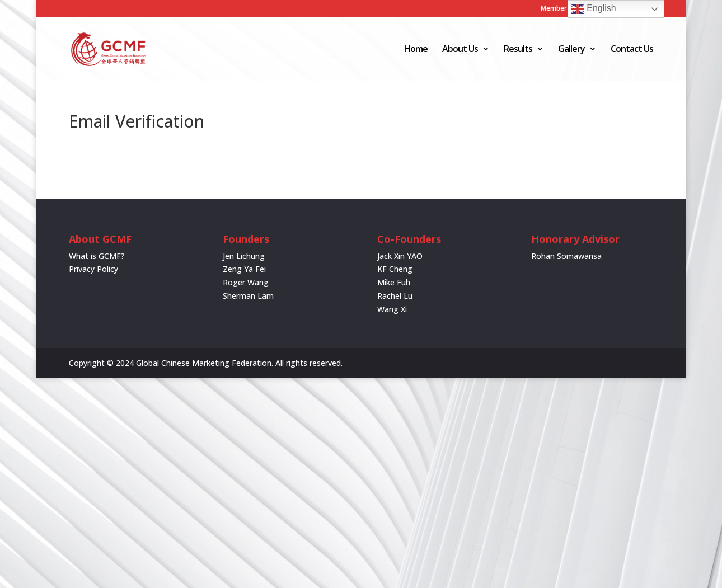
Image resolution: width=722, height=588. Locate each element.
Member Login (564, 9)
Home (416, 50)
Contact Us (632, 50)
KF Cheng (395, 269)
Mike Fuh (394, 282)
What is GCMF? (97, 256)
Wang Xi (392, 309)
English (594, 9)
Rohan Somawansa (566, 256)
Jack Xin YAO (400, 256)
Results (518, 50)
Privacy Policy (93, 269)
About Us (460, 50)
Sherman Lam (248, 296)
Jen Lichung (244, 256)
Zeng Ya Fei (244, 269)
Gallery (571, 50)
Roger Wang (246, 282)
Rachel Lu (395, 296)
